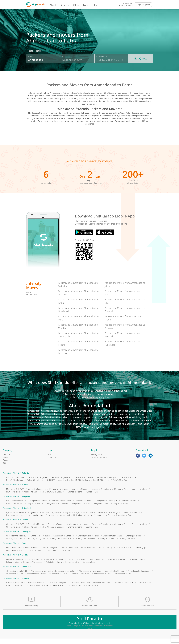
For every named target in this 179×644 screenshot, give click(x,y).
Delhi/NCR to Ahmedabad (57, 486)
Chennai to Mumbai (36, 530)
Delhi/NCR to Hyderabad (61, 483)
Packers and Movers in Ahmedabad (17, 572)
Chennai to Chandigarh (101, 530)
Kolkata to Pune (136, 565)
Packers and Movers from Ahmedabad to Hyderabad (125, 349)
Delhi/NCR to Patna (101, 486)
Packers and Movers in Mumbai (16, 490)
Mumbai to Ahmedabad (34, 497)
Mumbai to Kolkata (139, 494)
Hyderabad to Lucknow (83, 521)
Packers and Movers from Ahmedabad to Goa (125, 307)
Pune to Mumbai (32, 553)
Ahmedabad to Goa (123, 579)
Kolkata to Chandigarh (117, 565)
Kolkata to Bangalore (55, 565)
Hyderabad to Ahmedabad (59, 521)
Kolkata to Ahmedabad (33, 567)
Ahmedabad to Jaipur (58, 579)
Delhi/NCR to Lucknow (81, 486)
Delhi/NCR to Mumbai (15, 483)
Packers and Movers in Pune (14, 549)
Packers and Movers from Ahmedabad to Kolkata (78, 349)
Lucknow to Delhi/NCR (15, 588)
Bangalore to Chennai (84, 506)
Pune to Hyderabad (70, 553)
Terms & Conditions (99, 463)
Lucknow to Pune (144, 588)
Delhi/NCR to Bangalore (38, 483)
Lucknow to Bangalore (58, 588)
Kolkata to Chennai (96, 565)
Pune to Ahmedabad (15, 556)
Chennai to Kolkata (139, 530)
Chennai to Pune (121, 530)
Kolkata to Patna (72, 567)
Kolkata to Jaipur (13, 567)
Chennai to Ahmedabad (34, 532)
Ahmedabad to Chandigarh (139, 576)
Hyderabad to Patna (104, 521)
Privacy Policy (97, 460)
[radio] (30, 58)
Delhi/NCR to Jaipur (35, 486)
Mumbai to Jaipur (13, 497)
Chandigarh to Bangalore (64, 541)
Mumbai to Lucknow (56, 497)
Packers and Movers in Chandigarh (17, 537)
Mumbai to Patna (75, 497)
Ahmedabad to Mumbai (41, 576)
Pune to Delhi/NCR (14, 553)
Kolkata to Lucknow (54, 567)
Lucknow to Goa (93, 591)
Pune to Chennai (88, 553)
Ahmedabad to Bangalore (65, 576)
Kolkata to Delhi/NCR (15, 565)
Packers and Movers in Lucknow (16, 584)
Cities (76, 5)
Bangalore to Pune (129, 506)
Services (65, 5)
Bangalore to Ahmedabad (57, 509)
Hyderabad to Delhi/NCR (16, 518)
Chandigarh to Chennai (113, 541)
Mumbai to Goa (92, 497)
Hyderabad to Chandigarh (109, 518)
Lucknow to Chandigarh (124, 588)
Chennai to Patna (75, 532)
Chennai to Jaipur (13, 532)
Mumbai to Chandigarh (101, 494)
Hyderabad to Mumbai (39, 518)
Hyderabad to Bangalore (62, 518)
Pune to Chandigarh (107, 553)
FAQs (86, 5)
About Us (6, 460)
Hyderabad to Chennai (85, 518)
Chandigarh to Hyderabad (89, 541)
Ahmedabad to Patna (103, 579)
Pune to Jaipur (141, 553)
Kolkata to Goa (89, 567)
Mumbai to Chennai (80, 494)
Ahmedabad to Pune (15, 579)
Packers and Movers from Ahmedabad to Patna (78, 307)
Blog (95, 5)
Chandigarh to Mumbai (40, 541)
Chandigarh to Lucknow (85, 544)
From (30, 63)
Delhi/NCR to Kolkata (15, 486)
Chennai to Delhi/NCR (15, 530)
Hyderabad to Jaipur (36, 521)
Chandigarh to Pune (134, 541)
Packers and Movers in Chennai (15, 525)
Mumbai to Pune (121, 494)
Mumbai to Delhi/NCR (15, 494)
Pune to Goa (65, 556)
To (63, 63)
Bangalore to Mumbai (38, 506)
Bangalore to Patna (101, 509)
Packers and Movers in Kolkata (15, 560)
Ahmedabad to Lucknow (80, 579)
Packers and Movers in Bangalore (16, 502)
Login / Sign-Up (143, 5)
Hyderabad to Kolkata (15, 521)
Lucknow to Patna (75, 591)
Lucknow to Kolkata (14, 591)
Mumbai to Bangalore (37, 494)
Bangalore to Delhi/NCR (16, 506)
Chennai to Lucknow (56, 532)
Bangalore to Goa (120, 509)
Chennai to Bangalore (57, 530)
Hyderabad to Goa (124, 521)
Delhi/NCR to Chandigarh (107, 483)
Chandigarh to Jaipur (37, 544)
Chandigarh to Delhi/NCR (17, 541)
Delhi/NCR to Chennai (84, 483)
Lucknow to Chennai (102, 588)
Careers (6, 466)
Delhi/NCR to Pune (128, 483)
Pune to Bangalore (50, 553)
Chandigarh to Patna (107, 544)
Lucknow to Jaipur (33, 591)
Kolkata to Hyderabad (76, 565)
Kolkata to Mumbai (35, 565)
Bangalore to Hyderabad (61, 506)
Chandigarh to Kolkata (15, 544)
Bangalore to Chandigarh (107, 506)
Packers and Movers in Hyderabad (17, 514)
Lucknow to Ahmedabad (54, 591)
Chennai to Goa (92, 532)
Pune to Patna (50, 556)
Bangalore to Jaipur (35, 509)
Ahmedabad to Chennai (114, 576)
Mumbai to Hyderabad (59, 494)
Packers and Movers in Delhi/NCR (16, 478)
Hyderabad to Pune (132, 518)
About (53, 5)
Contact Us (51, 463)
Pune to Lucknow (34, 556)
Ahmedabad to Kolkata (36, 579)
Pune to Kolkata (125, 553)
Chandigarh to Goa (127, 544)
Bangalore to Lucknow (81, 509)
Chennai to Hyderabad (79, 530)
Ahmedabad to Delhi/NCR (17, 576)
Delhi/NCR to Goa (120, 486)
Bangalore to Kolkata (15, 509)
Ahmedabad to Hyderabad (90, 576)
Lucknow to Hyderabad (80, 588)
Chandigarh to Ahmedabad (60, 544)
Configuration (102, 63)
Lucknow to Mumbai (37, 588)
